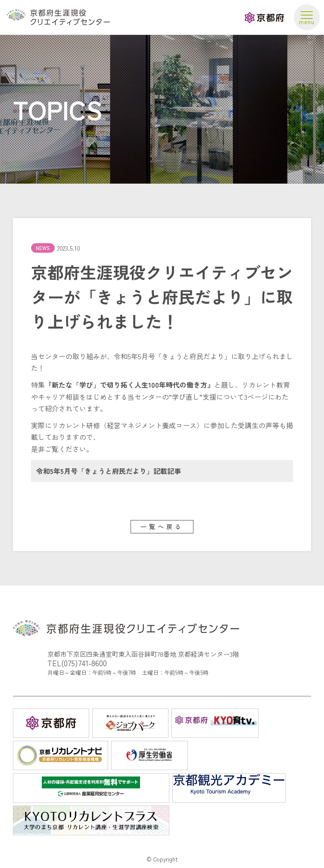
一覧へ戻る (162, 526)
